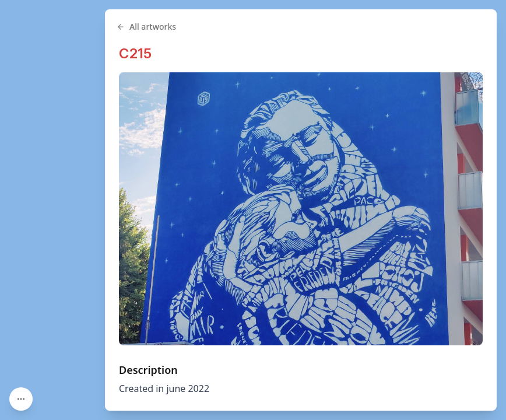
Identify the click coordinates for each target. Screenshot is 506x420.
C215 (135, 53)
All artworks (146, 27)
